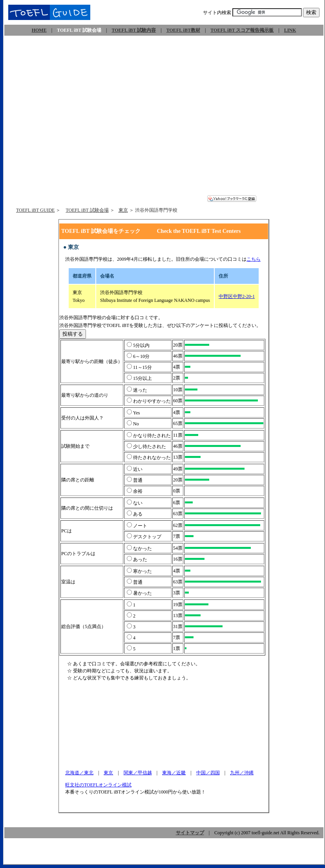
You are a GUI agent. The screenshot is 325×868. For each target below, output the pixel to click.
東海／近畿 (174, 773)
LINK (290, 30)
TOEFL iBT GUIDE (35, 210)
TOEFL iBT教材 (183, 30)
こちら (254, 259)
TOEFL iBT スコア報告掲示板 (242, 30)
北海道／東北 (79, 773)
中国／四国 (208, 773)
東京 (123, 210)
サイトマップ (190, 833)
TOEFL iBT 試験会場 (87, 210)
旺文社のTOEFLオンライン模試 (99, 785)
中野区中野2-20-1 (237, 296)
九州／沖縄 (242, 773)
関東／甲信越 (138, 773)
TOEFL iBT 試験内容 (134, 30)
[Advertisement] (78, 118)
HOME (39, 30)
